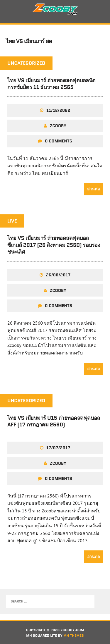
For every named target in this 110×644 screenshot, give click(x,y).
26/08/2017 (58, 275)
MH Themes (74, 635)
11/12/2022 (58, 110)
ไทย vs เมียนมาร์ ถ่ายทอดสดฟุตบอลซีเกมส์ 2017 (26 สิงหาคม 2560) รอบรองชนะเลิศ (54, 245)
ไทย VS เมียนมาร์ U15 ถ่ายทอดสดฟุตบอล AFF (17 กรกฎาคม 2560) (54, 421)
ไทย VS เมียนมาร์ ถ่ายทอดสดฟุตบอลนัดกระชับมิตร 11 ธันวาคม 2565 (51, 84)
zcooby (58, 126)
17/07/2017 (58, 448)
